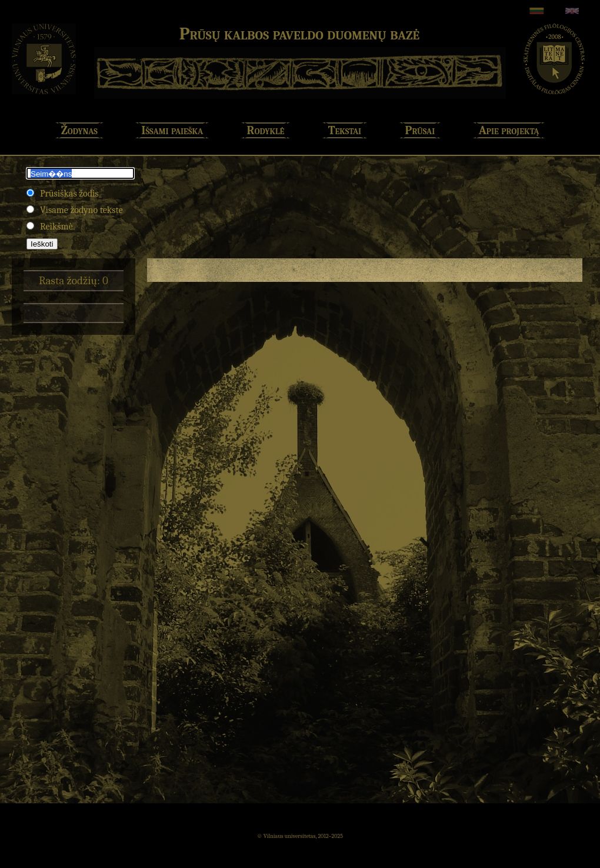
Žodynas (79, 130)
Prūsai (420, 130)
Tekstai (345, 130)
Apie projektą (509, 130)
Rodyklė (266, 130)
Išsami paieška (172, 130)
